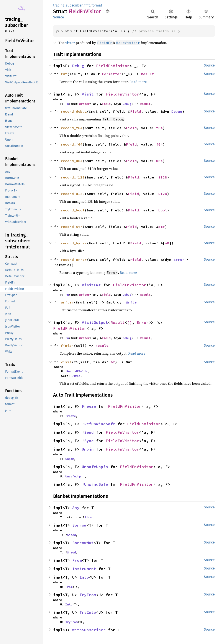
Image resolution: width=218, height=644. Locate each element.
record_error (74, 260)
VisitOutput (95, 322)
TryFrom (88, 595)
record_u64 (72, 161)
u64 (159, 161)
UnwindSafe (96, 484)
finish (67, 346)
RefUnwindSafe (100, 424)
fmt (87, 5)
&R (113, 362)
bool (163, 210)
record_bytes (74, 243)
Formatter (112, 74)
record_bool (73, 210)
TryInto (88, 612)
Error (179, 260)
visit (66, 362)
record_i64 (72, 144)
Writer (84, 104)
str (162, 227)
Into (84, 577)
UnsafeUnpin (95, 467)
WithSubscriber (89, 630)
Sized (76, 376)
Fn (67, 104)
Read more (138, 82)
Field (106, 104)
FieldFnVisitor (113, 66)
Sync (89, 441)
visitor (70, 43)
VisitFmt (91, 285)
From (77, 560)
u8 (167, 243)
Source (59, 17)
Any (76, 508)
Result (148, 74)
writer (67, 302)
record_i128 (73, 177)
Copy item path (108, 11)
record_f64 (72, 128)
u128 (163, 194)
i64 (159, 144)
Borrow (79, 525)
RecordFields (77, 371)
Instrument (84, 569)
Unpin (88, 449)
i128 (163, 177)
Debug (78, 66)
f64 (159, 128)
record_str (72, 227)
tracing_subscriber (68, 5)
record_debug (74, 111)
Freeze (89, 406)
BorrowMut (83, 543)
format (97, 5)
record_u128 (73, 194)
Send (89, 432)
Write (131, 302)
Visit (88, 94)
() (129, 322)
